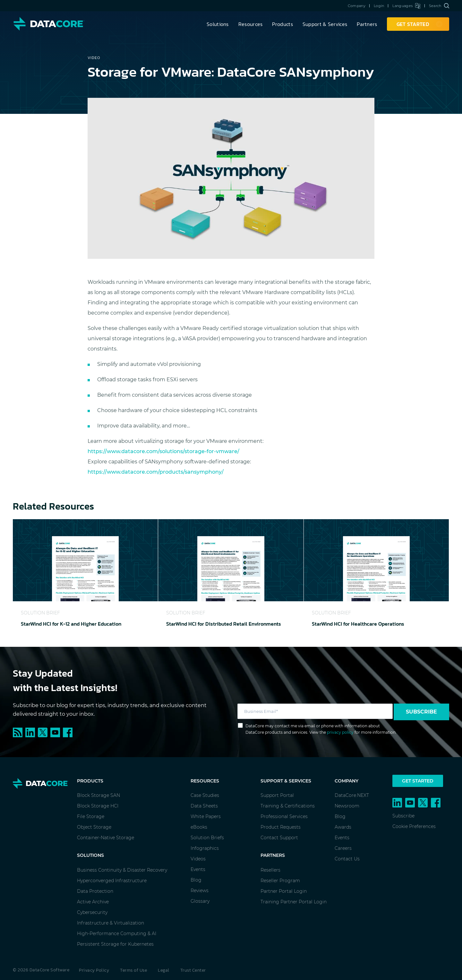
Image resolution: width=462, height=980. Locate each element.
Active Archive (93, 902)
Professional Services (284, 816)
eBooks (199, 827)
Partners (367, 24)
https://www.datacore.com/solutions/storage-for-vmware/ (163, 451)
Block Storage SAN (98, 795)
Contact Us (347, 859)
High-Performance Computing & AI (117, 934)
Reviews (200, 891)
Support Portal (277, 795)
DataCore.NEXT (352, 795)
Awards (343, 827)
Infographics (205, 848)
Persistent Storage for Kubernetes (115, 944)
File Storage (91, 816)
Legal (164, 970)
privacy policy (340, 732)
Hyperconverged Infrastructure (112, 881)
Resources (251, 24)
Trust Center (193, 970)
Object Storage (94, 827)
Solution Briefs (207, 838)
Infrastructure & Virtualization (111, 923)
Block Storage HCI (98, 806)
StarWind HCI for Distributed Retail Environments (224, 624)
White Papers (206, 816)
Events (198, 869)
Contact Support (279, 838)
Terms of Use (133, 970)
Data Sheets (204, 806)
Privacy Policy (94, 970)
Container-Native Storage (106, 838)
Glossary (200, 901)
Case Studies (205, 795)
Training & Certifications (288, 806)
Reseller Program (280, 881)
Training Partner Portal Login (294, 902)
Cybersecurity (92, 912)
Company (357, 6)
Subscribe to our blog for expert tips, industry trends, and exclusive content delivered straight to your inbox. (110, 710)
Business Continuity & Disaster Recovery (122, 870)
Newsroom (347, 806)
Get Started (418, 781)
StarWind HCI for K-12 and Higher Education (71, 624)
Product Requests (281, 827)
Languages (406, 6)
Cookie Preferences (414, 826)
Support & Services (325, 24)
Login (379, 6)
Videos (198, 859)
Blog (196, 880)
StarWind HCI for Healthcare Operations (358, 624)
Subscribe (421, 712)
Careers (343, 848)
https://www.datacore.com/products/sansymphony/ (156, 472)
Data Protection (95, 891)
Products (282, 24)
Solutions (218, 24)
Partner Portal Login (284, 891)
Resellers (270, 870)
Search (439, 6)
